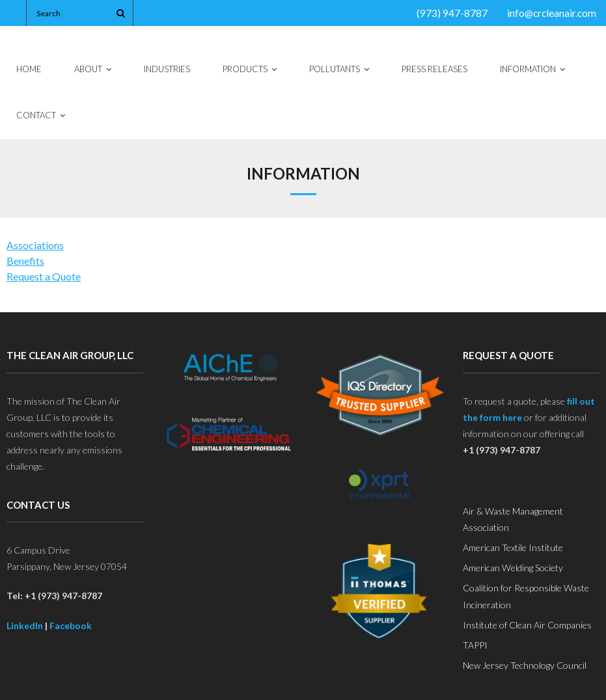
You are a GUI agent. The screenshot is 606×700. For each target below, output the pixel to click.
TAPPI (475, 645)
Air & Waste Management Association (513, 519)
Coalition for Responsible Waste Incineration (526, 596)
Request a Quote (44, 276)
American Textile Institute (513, 547)
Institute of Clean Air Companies (527, 625)
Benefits (25, 261)
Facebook (71, 626)
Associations (35, 245)
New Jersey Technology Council (525, 665)
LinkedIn (25, 626)
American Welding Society (513, 568)
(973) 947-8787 (452, 13)
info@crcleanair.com (552, 13)
